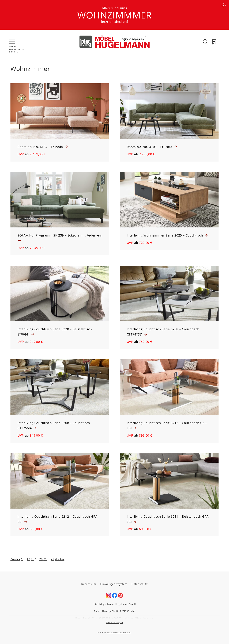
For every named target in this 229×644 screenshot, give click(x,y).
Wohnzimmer (17, 49)
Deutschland (82, 618)
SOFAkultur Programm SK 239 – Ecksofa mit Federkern (60, 235)
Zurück (15, 559)
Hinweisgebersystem (114, 584)
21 (45, 559)
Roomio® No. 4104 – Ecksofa (41, 147)
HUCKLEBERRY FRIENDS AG (119, 632)
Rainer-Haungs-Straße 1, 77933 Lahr (114, 611)
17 (28, 559)
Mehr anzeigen (114, 622)
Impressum (89, 584)
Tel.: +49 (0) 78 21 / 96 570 (107, 618)
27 (52, 559)
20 (41, 559)
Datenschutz (140, 584)
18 (33, 559)
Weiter (60, 559)
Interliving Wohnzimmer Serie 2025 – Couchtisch (165, 235)
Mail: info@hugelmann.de (139, 618)
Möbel (13, 46)
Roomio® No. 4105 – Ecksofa (150, 147)
